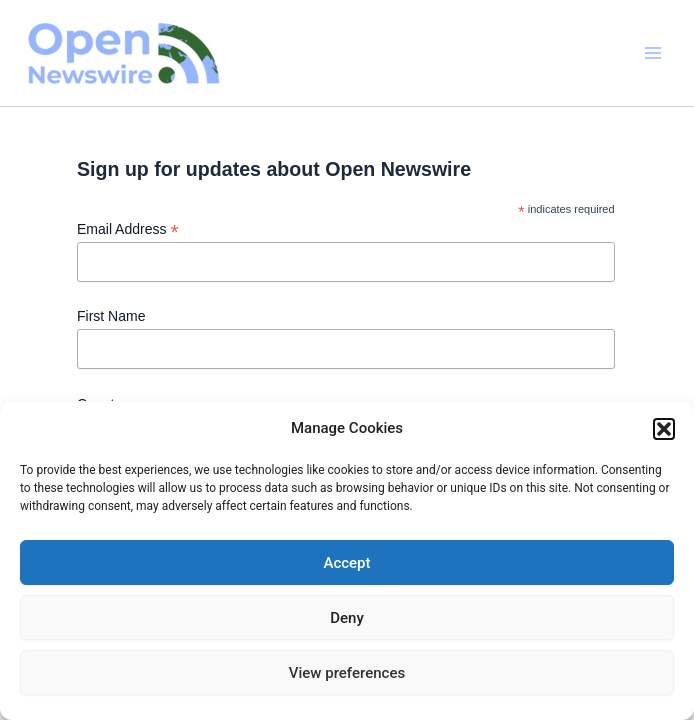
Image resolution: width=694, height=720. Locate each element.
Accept (346, 563)
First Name (111, 316)
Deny (347, 618)
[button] (664, 429)
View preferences (347, 673)
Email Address (128, 229)
